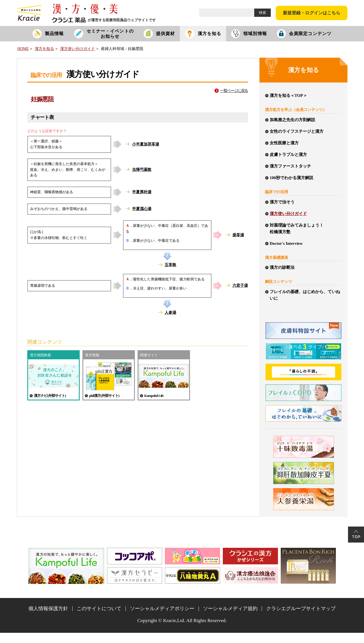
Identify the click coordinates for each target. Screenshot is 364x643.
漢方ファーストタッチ (290, 166)
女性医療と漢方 (284, 143)
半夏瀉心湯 (142, 209)
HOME (23, 49)
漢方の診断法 (282, 267)
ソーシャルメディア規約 (230, 609)
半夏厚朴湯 (142, 192)
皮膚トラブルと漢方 (288, 155)
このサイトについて (99, 609)
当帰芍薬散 (142, 170)
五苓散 (170, 265)
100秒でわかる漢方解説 (291, 178)
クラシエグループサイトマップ (301, 609)
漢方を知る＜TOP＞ (288, 95)
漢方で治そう (282, 202)
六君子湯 (240, 285)
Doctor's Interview (286, 243)
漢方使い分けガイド (77, 49)
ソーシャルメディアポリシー (162, 609)
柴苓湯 (238, 235)
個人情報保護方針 (48, 609)
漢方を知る (44, 49)
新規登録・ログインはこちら (312, 13)
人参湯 (170, 313)
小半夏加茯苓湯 (146, 144)
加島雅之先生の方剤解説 (292, 120)
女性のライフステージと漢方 (297, 131)
